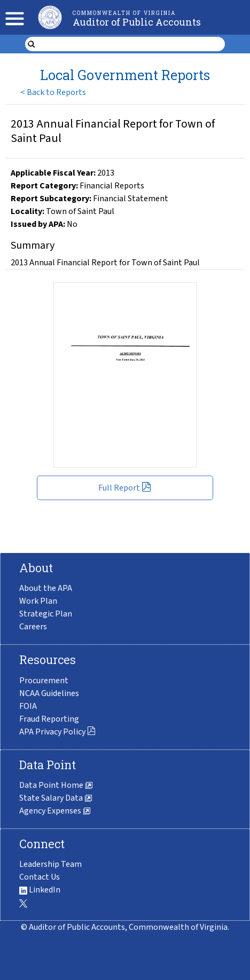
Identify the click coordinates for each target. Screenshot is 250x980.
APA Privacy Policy (57, 732)
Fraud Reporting (49, 719)
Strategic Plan (46, 614)
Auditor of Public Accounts (137, 22)
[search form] (132, 44)
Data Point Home (56, 785)
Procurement (44, 681)
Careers (33, 627)
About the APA (46, 588)
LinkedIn (40, 890)
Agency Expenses (55, 811)
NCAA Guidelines (49, 693)
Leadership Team (50, 864)
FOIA (28, 706)
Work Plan (38, 601)
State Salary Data (56, 798)
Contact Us (40, 877)
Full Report (125, 488)
